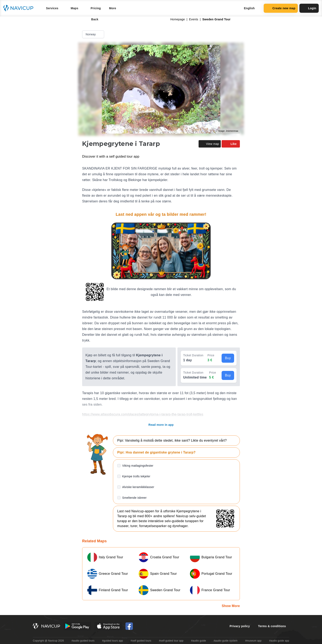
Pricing (96, 8)
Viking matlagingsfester (138, 466)
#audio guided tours (83, 641)
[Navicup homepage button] (20, 8)
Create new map (281, 8)
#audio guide (199, 641)
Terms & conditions (272, 626)
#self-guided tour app (171, 641)
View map (210, 144)
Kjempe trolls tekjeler (136, 476)
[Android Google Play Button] (77, 626)
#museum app (253, 641)
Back (92, 19)
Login (309, 8)
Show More (231, 606)
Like (231, 144)
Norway (94, 34)
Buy (228, 358)
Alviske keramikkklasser (138, 487)
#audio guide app (279, 641)
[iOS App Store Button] (108, 626)
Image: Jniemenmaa (228, 131)
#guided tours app (113, 641)
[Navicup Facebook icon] (129, 626)
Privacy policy (240, 626)
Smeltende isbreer (134, 498)
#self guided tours (141, 641)
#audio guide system (225, 641)
